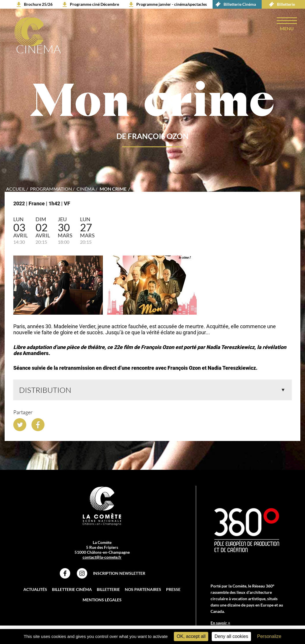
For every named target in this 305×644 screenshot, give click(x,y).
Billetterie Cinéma (234, 4)
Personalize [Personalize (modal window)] (269, 636)
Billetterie (280, 4)
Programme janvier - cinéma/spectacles (172, 4)
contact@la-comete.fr (102, 557)
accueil (16, 189)
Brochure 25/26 (38, 4)
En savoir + (220, 623)
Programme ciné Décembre (94, 4)
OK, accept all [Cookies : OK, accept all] (191, 636)
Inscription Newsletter (119, 573)
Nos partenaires (143, 589)
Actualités (35, 589)
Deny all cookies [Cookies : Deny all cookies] (231, 636)
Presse (173, 589)
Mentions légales (102, 600)
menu (287, 28)
